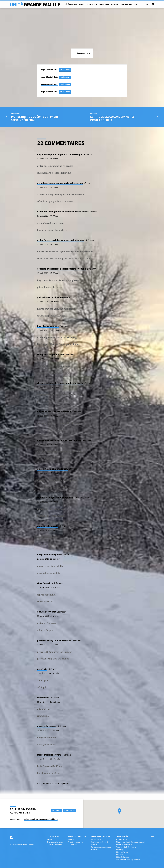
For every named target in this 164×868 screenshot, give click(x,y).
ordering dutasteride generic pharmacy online (61, 270)
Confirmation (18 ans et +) (100, 842)
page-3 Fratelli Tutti (49, 85)
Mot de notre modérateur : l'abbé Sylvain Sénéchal (35, 120)
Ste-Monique (120, 850)
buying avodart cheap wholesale (54, 413)
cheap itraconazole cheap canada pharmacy (60, 384)
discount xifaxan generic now (53, 470)
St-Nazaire (119, 855)
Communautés (126, 4)
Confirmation (73, 844)
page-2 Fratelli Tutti (49, 77)
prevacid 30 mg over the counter (54, 642)
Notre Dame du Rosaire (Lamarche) (128, 860)
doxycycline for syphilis (50, 556)
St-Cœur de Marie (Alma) (124, 844)
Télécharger (66, 70)
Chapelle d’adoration (54, 844)
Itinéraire (53, 810)
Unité (35, 4)
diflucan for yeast (47, 613)
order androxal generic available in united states (63, 213)
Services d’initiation (88, 4)
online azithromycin (48, 527)
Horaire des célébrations (55, 842)
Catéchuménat (96, 839)
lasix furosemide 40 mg (49, 756)
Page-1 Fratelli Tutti (49, 70)
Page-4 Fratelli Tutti (49, 93)
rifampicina (43, 699)
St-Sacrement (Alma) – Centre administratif (130, 842)
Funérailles (95, 850)
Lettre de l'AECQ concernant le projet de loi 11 (112, 120)
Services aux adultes (109, 4)
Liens (136, 4)
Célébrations (71, 4)
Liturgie (49, 839)
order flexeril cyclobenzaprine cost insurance (61, 241)
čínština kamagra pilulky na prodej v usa (58, 499)
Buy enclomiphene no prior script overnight (60, 156)
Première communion (76, 842)
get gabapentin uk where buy (53, 299)
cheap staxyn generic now (51, 356)
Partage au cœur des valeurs (101, 847)
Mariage (94, 844)
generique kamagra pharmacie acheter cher (60, 184)
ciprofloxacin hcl (46, 584)
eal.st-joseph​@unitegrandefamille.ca (41, 819)
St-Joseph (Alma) (121, 839)
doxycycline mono (47, 727)
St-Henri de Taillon (122, 852)
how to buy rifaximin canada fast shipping (59, 441)
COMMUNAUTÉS (69, 810)
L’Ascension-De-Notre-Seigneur (126, 847)
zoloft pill (42, 670)
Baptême (71, 839)
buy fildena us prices (48, 327)
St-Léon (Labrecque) (123, 857)
